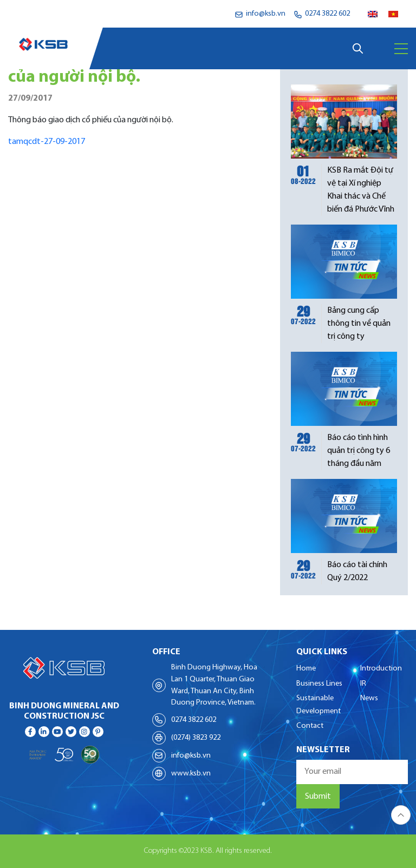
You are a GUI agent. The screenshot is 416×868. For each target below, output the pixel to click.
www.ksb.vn (191, 774)
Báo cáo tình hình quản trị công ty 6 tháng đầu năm (359, 451)
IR (363, 684)
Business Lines (319, 684)
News (369, 698)
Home (306, 669)
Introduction (381, 669)
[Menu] (401, 49)
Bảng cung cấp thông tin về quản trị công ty (359, 324)
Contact (310, 726)
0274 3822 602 (194, 720)
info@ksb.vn (191, 756)
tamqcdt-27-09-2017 (47, 142)
